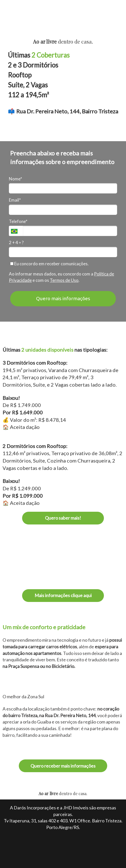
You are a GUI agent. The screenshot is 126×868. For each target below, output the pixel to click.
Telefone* (18, 221)
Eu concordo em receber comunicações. (49, 264)
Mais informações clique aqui (63, 595)
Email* (15, 200)
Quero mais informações (63, 298)
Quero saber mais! (63, 518)
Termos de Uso (64, 280)
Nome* (15, 179)
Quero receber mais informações (63, 766)
